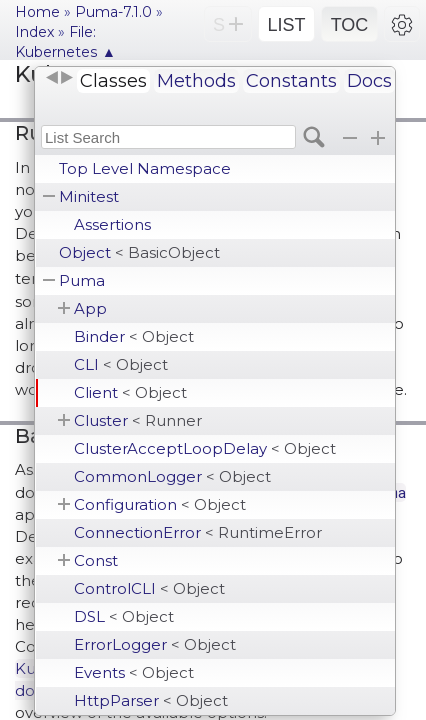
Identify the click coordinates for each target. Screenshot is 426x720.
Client (130, 392)
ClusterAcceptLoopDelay (205, 448)
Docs (369, 81)
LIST (286, 25)
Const (96, 560)
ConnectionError (198, 532)
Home (37, 12)
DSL (124, 616)
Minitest (89, 196)
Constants (291, 81)
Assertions (112, 224)
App (90, 308)
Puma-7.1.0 (113, 12)
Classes (113, 81)
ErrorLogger (155, 644)
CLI (121, 364)
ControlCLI (149, 588)
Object (139, 252)
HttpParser (151, 700)
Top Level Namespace (145, 168)
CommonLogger (172, 476)
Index (34, 32)
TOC (350, 25)
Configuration (160, 504)
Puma (82, 280)
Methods (196, 81)
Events (134, 672)
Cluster (138, 420)
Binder (134, 336)
